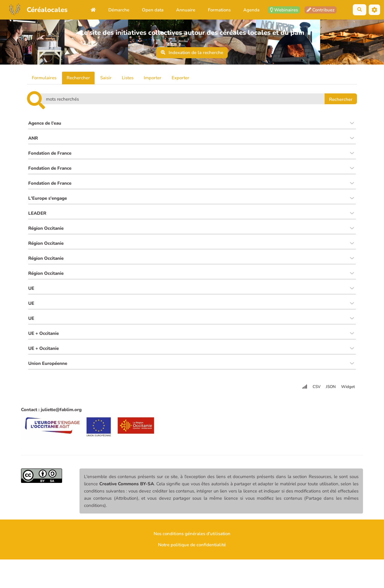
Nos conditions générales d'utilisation (192, 539)
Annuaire (186, 10)
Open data (153, 10)
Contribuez (321, 10)
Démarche (119, 10)
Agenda (251, 10)
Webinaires (284, 10)
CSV (316, 392)
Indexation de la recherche (192, 53)
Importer (153, 78)
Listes (128, 78)
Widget (348, 392)
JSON (331, 392)
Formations (219, 10)
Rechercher (78, 78)
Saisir (106, 78)
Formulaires (44, 78)
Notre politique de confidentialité (192, 550)
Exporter (180, 78)
